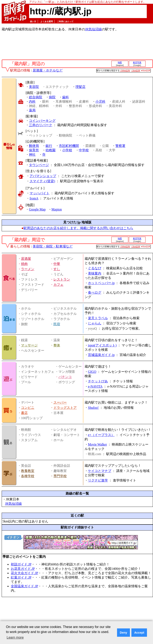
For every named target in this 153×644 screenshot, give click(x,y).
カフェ (58, 285)
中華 (57, 264)
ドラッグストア (65, 408)
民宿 (57, 324)
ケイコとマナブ (100, 471)
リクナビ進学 (98, 480)
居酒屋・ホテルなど (48, 70)
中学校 (84, 150)
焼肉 (24, 264)
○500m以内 (125, 71)
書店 (24, 413)
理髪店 (80, 87)
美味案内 (95, 273)
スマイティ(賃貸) (42, 181)
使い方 (33, 22)
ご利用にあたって (65, 22)
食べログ (95, 292)
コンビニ (28, 408)
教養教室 (28, 471)
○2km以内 (136, 71)
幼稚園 (51, 150)
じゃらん (95, 323)
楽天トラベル (98, 318)
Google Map (37, 209)
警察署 (120, 146)
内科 (32, 102)
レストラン (62, 279)
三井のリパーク (41, 125)
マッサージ (29, 345)
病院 (52, 97)
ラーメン (28, 269)
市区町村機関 (69, 146)
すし (57, 269)
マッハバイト (39, 193)
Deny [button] (123, 633)
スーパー (60, 402)
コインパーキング (42, 121)
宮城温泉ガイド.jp (101, 355)
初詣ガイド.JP (21, 564)
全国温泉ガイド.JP (24, 586)
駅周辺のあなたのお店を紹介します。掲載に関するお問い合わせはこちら (78, 228)
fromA (34, 198)
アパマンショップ (43, 176)
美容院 (34, 87)
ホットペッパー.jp (101, 283)
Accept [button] (139, 633)
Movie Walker (97, 444)
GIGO (92, 372)
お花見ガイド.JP (23, 569)
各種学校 (28, 476)
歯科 (65, 97)
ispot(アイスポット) (102, 345)
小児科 (100, 102)
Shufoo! (93, 408)
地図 (120, 62)
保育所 (34, 150)
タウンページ (39, 165)
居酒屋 (26, 259)
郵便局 (34, 146)
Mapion (57, 209)
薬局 (32, 110)
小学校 (67, 150)
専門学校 (60, 476)
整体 (57, 345)
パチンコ (65, 377)
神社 (32, 155)
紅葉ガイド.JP (21, 577)
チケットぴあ (98, 381)
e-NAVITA (95, 386)
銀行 (49, 146)
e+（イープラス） (101, 435)
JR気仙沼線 (93, 29)
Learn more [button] (15, 637)
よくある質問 (47, 22)
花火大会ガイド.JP (24, 573)
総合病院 (36, 97)
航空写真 (137, 62)
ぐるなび (95, 268)
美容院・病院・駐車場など (53, 246)
